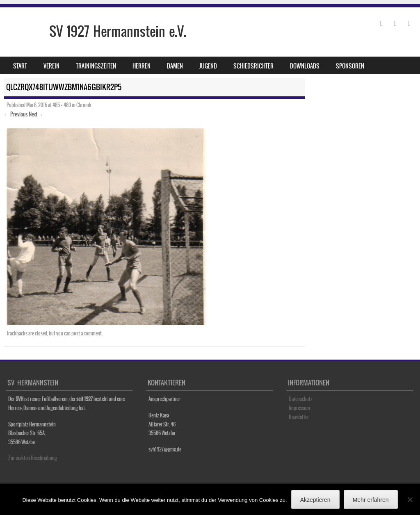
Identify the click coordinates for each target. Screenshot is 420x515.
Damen (175, 66)
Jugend (208, 66)
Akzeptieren (315, 500)
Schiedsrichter (253, 66)
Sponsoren (350, 66)
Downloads (305, 66)
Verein (51, 66)
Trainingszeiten (96, 66)
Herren (142, 66)
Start (20, 66)
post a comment (87, 333)
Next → (36, 114)
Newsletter (299, 417)
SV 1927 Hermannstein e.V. (118, 31)
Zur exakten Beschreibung (33, 458)
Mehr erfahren (371, 500)
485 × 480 (62, 105)
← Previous (16, 114)
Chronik (84, 105)
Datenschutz (301, 399)
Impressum (299, 408)
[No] (410, 499)
